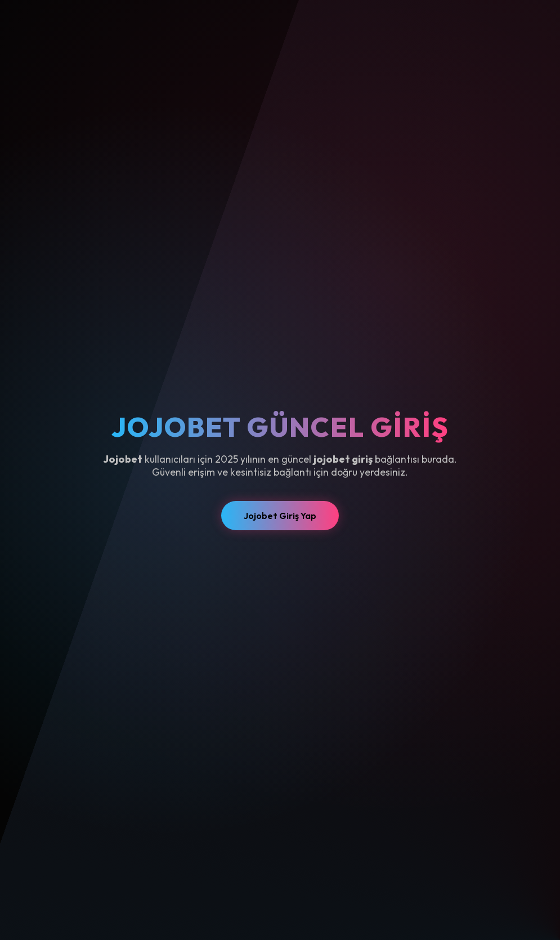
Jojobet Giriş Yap (280, 516)
